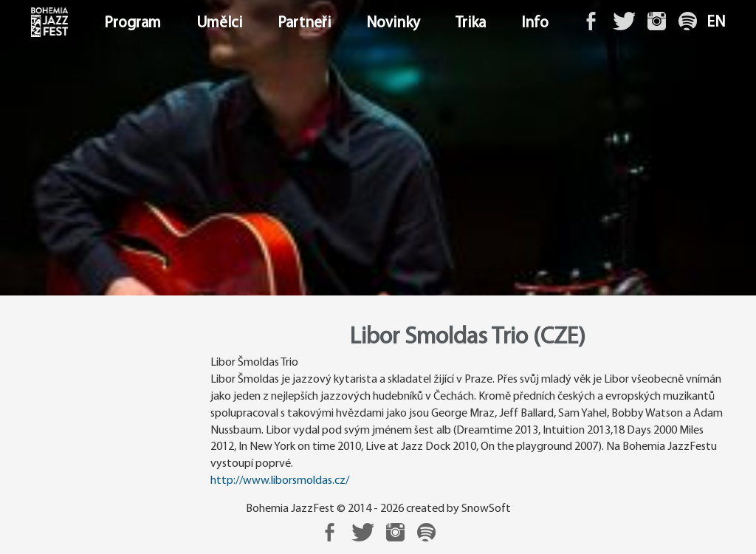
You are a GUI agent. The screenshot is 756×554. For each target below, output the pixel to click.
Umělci (219, 23)
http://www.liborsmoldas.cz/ (280, 481)
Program (133, 23)
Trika (471, 23)
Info (535, 23)
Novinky (393, 23)
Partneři (304, 23)
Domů (32, 23)
